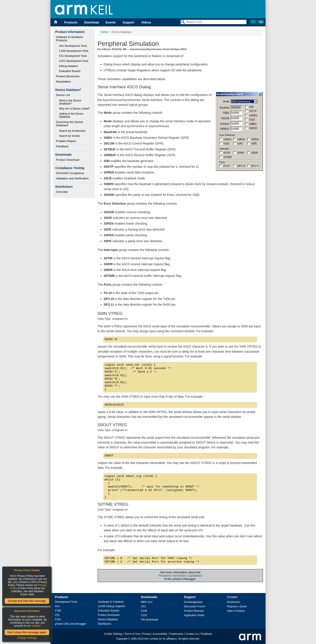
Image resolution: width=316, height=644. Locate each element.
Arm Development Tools (73, 46)
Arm (57, 606)
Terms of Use (132, 634)
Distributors (105, 624)
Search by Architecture (72, 131)
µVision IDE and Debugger (70, 624)
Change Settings (27, 638)
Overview (62, 192)
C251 (58, 619)
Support (129, 22)
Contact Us (192, 634)
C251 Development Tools (74, 61)
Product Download (68, 160)
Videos (146, 22)
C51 (57, 615)
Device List (63, 95)
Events (111, 22)
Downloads (149, 597)
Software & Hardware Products (70, 39)
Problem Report (66, 141)
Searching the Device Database (70, 124)
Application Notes (194, 615)
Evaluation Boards (70, 71)
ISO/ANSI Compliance (70, 173)
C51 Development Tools (73, 56)
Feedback (62, 146)
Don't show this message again (27, 632)
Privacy (146, 634)
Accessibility (160, 634)
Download (92, 22)
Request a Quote (237, 606)
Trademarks (176, 634)
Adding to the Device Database (72, 115)
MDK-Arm (147, 602)
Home (104, 32)
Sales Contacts (236, 611)
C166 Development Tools (74, 51)
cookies (36, 626)
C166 (58, 611)
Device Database (108, 619)
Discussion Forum (194, 606)
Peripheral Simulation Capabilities (180, 576)
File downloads (150, 620)
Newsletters (63, 82)
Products (71, 22)
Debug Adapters (68, 66)
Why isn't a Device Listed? (74, 109)
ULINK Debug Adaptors (112, 606)
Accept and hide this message (27, 601)
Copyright (122, 639)
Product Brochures (68, 76)
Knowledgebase (193, 602)
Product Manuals (194, 611)
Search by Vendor (69, 136)
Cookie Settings (113, 634)
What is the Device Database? (70, 102)
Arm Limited (151, 639)
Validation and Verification (72, 178)
